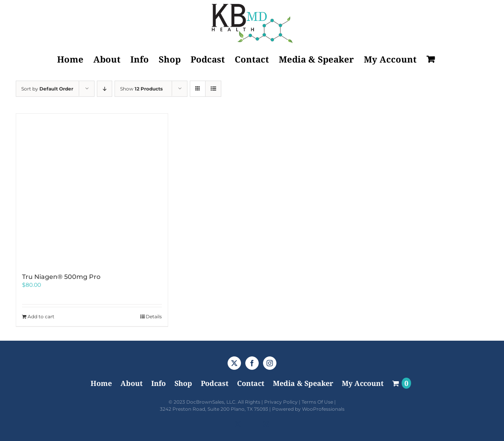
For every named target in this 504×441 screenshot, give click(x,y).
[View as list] (213, 89)
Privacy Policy (281, 402)
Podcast (215, 383)
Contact (251, 383)
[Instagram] (270, 363)
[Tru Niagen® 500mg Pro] (92, 189)
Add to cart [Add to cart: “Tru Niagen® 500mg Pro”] (41, 316)
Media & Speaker (303, 383)
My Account (363, 383)
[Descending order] (105, 89)
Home (101, 383)
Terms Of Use (317, 402)
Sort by (47, 89)
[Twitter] (234, 363)
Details (154, 316)
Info (158, 383)
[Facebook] (252, 363)
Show (141, 89)
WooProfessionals (323, 409)
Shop (183, 383)
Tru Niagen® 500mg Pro (61, 277)
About (132, 383)
